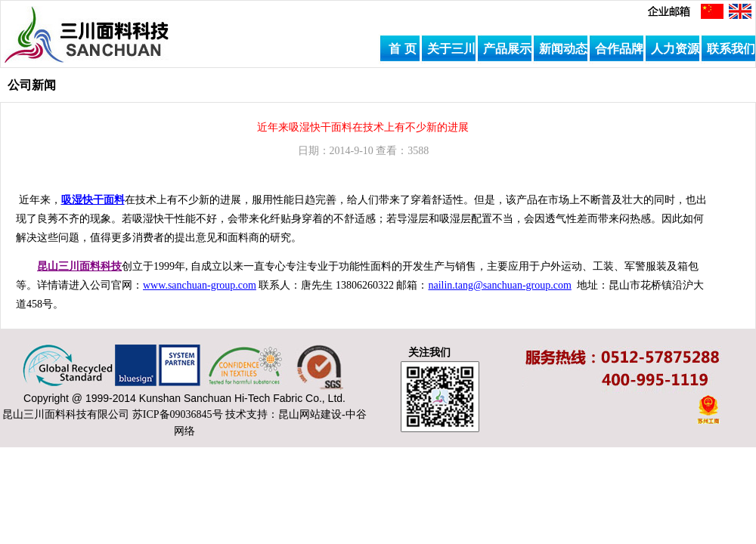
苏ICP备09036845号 (178, 414)
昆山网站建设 (310, 414)
